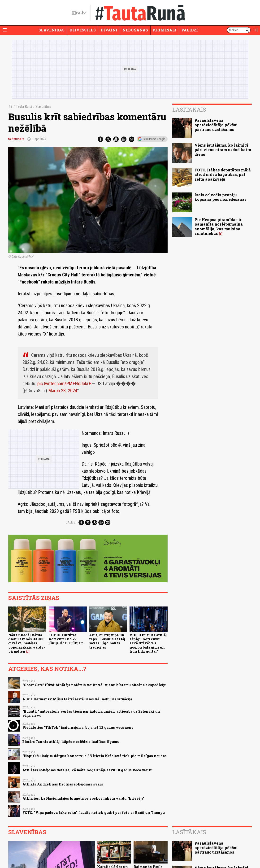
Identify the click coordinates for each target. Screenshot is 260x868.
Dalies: (71, 522)
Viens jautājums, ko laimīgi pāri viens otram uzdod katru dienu (223, 150)
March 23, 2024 (63, 391)
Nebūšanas (135, 30)
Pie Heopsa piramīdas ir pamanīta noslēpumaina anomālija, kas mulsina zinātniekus (219, 226)
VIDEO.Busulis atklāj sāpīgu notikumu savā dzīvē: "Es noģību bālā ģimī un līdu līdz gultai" (148, 643)
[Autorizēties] (255, 30)
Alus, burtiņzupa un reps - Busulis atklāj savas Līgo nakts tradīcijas (107, 641)
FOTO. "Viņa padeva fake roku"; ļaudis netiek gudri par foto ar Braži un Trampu (94, 813)
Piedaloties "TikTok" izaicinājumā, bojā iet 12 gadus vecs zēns (78, 727)
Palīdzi (190, 30)
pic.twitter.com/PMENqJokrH (65, 384)
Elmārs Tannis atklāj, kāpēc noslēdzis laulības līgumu (71, 742)
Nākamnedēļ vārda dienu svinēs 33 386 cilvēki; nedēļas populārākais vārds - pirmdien (27, 643)
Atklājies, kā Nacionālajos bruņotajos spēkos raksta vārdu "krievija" (83, 798)
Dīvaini (109, 30)
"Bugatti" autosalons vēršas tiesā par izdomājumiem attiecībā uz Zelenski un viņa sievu (91, 713)
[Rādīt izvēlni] (5, 30)
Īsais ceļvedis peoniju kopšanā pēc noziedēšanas (221, 197)
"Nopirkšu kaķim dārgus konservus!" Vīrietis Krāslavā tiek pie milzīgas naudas (95, 756)
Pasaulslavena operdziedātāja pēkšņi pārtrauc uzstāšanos (216, 125)
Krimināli (165, 30)
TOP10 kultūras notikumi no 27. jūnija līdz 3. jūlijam (66, 639)
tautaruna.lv (16, 139)
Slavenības (52, 30)
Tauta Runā (24, 107)
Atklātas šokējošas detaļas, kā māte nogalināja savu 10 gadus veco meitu (87, 770)
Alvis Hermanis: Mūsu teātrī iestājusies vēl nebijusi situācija (77, 699)
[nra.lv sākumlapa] (79, 13)
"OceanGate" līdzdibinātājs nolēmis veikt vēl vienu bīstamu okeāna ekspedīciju (94, 685)
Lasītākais (189, 109)
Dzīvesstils (83, 30)
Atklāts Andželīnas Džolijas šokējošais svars (63, 784)
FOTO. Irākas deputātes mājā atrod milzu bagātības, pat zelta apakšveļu (223, 174)
